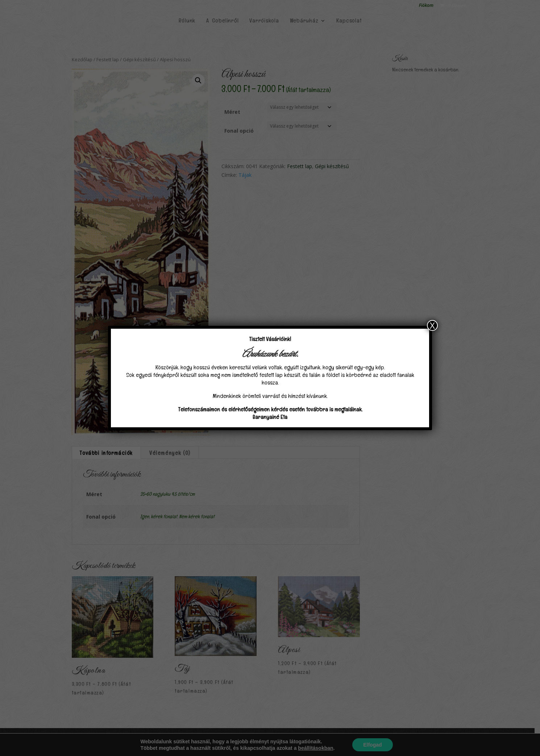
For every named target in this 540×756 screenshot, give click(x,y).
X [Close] (432, 325)
